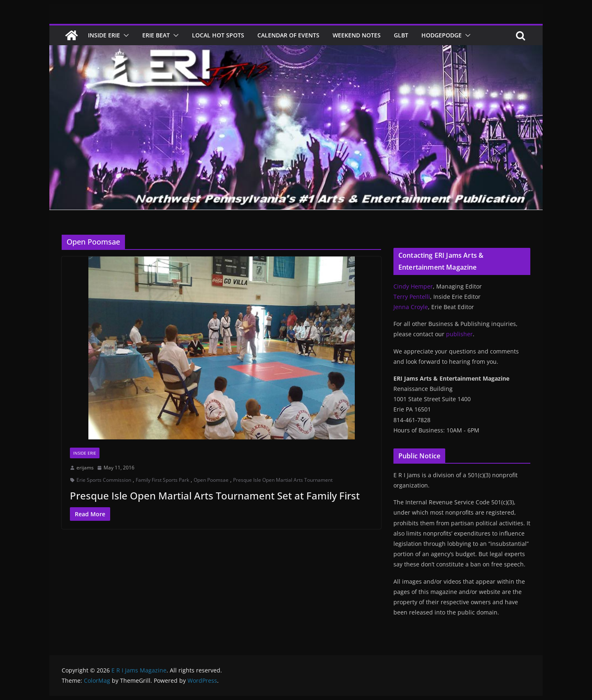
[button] (125, 35)
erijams (85, 468)
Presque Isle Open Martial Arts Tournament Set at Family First (215, 496)
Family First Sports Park (162, 480)
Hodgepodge (442, 35)
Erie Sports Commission (104, 480)
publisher (459, 334)
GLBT (401, 35)
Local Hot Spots (218, 35)
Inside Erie (104, 35)
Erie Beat (156, 35)
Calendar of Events (288, 35)
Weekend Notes (357, 35)
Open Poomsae (211, 480)
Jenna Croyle (411, 307)
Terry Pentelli (412, 297)
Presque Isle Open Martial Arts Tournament (283, 480)
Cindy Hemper (413, 286)
